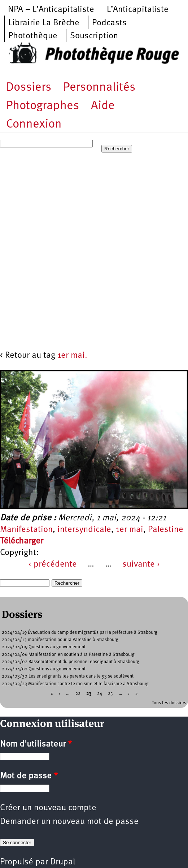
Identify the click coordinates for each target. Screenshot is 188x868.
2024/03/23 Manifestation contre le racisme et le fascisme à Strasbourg (75, 684)
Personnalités (99, 88)
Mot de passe (29, 776)
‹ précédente (53, 564)
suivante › (141, 564)
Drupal (63, 862)
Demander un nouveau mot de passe (69, 822)
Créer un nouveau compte (48, 808)
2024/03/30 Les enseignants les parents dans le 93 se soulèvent (68, 676)
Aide (103, 106)
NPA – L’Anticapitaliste (51, 10)
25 (110, 693)
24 (100, 693)
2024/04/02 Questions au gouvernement (44, 669)
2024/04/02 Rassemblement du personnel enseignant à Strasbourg (71, 662)
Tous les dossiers (169, 703)
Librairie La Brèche (44, 23)
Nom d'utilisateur (36, 744)
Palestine (166, 530)
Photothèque (33, 36)
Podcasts (109, 23)
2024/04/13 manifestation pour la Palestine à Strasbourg (60, 640)
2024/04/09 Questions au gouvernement (44, 647)
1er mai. (72, 356)
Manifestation (26, 530)
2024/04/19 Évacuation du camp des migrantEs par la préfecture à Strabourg (80, 633)
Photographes (43, 106)
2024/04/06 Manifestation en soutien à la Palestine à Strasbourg (68, 655)
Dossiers (29, 88)
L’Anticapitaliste (138, 10)
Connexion (34, 124)
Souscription (94, 36)
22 (78, 693)
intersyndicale (84, 530)
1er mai (130, 530)
